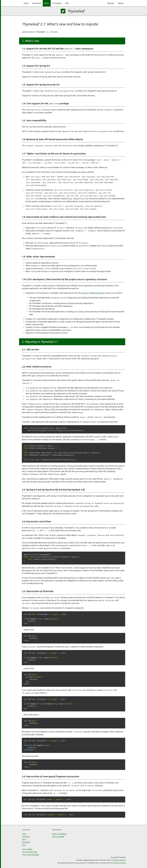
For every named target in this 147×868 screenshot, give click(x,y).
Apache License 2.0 (120, 860)
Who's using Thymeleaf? (31, 855)
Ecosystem (57, 3)
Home (26, 3)
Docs (47, 3)
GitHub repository (93, 293)
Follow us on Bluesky (59, 834)
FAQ (67, 3)
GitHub (120, 3)
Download (37, 3)
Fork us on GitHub (58, 837)
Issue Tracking (27, 849)
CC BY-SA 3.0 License (119, 863)
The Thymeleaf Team (30, 852)
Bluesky (111, 3)
